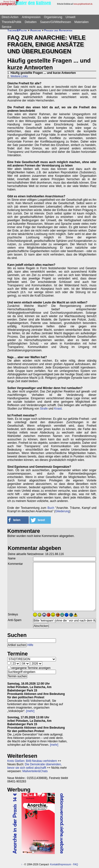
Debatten (31, 22)
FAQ (76, 864)
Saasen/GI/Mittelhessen (55, 22)
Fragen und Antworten (58, 30)
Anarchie (36, 30)
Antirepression (31, 17)
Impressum (65, 864)
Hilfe (30, 645)
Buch (51, 508)
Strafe (44, 409)
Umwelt (71, 17)
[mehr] (30, 711)
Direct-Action (10, 17)
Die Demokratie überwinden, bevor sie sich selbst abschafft (34, 766)
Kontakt (54, 864)
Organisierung (53, 17)
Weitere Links (19, 76)
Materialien (82, 22)
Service (7, 27)
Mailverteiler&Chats (35, 771)
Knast (58, 409)
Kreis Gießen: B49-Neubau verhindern (32, 761)
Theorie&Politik (12, 22)
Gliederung (62, 511)
